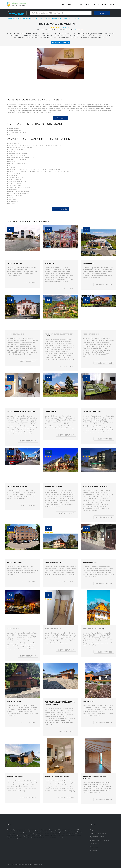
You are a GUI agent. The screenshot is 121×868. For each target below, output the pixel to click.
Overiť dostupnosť (60, 43)
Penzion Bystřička (53, 563)
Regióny (88, 5)
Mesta (97, 5)
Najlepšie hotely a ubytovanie (99, 840)
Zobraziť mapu (80, 30)
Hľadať (102, 13)
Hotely (105, 5)
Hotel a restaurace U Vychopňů (21, 412)
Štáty (70, 5)
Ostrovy (79, 5)
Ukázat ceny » (60, 118)
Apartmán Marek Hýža (92, 412)
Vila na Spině (88, 701)
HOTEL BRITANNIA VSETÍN (17, 486)
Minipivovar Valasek (54, 486)
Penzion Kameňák (90, 563)
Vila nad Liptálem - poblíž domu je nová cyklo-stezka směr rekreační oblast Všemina (60, 703)
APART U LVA (50, 264)
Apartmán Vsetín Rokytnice (57, 777)
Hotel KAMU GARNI (15, 563)
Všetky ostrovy (95, 847)
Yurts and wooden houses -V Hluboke (95, 778)
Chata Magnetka (14, 701)
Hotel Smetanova (15, 264)
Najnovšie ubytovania (97, 837)
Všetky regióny (95, 844)
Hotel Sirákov (51, 412)
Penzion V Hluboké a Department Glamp (59, 335)
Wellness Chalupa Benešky (94, 629)
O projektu (93, 850)
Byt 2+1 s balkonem (53, 629)
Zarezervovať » (60, 209)
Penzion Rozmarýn (91, 334)
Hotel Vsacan (13, 629)
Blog (112, 5)
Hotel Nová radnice (16, 334)
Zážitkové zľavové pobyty (98, 833)
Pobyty (63, 5)
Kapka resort (89, 264)
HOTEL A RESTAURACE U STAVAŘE (96, 486)
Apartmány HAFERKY (16, 777)
